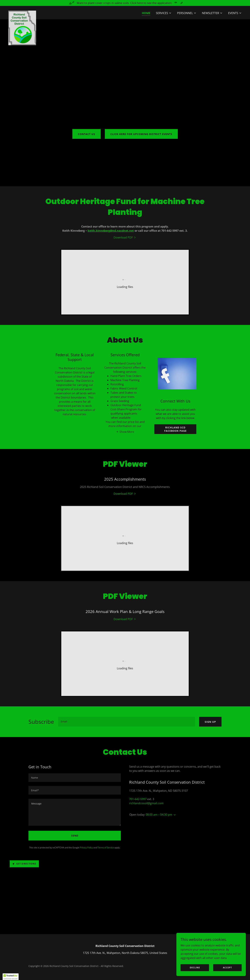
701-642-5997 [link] (138, 799)
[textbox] (127, 722)
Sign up (210, 722)
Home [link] (146, 13)
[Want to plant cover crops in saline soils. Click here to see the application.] (125, 3)
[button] (164, 13)
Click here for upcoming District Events (141, 134)
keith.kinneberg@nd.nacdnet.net (111, 231)
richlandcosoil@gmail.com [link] (146, 803)
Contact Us (87, 134)
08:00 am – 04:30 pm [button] (159, 815)
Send (75, 836)
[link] (22, 12)
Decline (195, 968)
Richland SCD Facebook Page (175, 429)
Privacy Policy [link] (86, 848)
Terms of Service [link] (106, 848)
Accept (227, 968)
